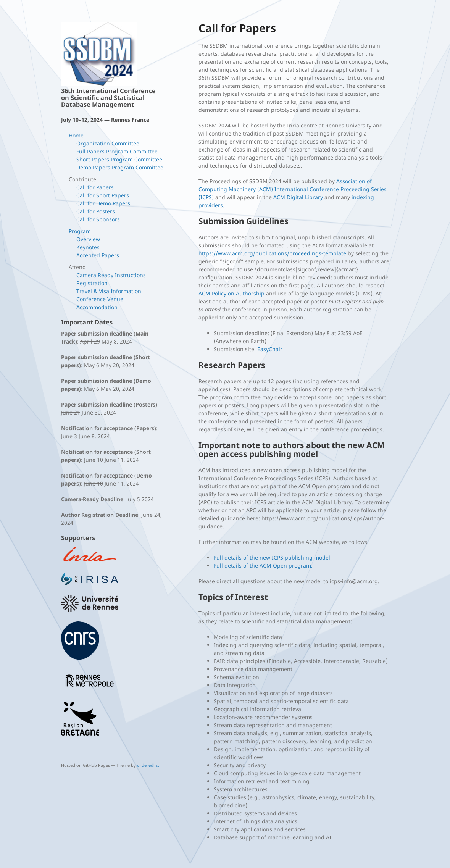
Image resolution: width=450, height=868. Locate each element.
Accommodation (97, 307)
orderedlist (148, 765)
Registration (92, 283)
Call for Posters (96, 211)
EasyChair (270, 349)
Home (76, 135)
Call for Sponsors (98, 219)
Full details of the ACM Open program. (263, 565)
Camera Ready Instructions (111, 275)
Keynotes (88, 247)
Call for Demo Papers (103, 203)
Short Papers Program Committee (119, 159)
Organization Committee (108, 143)
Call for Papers (95, 187)
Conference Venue (100, 299)
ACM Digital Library (298, 197)
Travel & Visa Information (109, 291)
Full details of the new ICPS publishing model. (273, 557)
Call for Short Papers (103, 195)
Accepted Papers (98, 255)
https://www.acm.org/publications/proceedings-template (272, 253)
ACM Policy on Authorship (231, 293)
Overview (88, 239)
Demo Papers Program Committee (120, 167)
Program (80, 231)
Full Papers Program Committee (117, 151)
